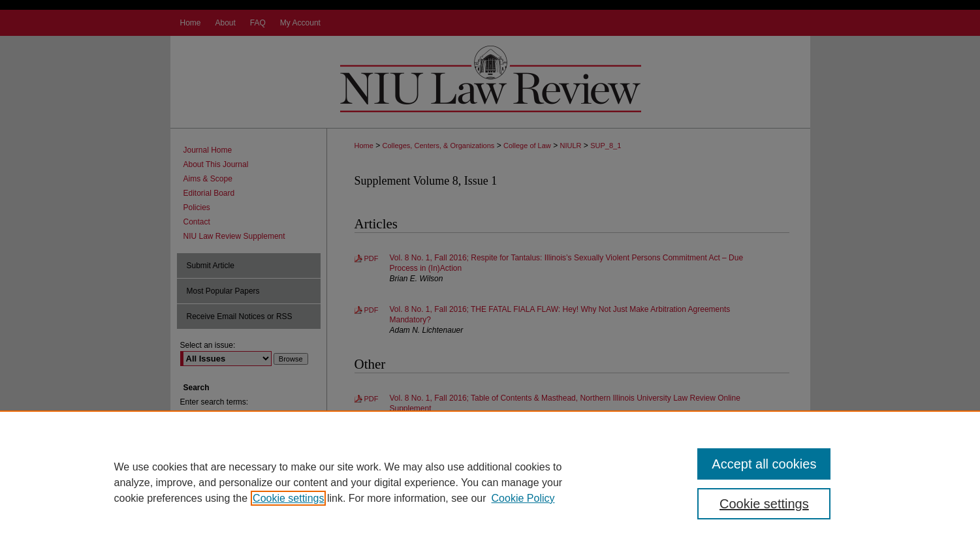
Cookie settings (288, 498)
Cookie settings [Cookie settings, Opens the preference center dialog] (764, 504)
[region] (490, 482)
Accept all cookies (764, 464)
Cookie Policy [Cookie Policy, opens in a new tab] (523, 498)
